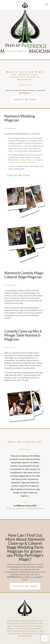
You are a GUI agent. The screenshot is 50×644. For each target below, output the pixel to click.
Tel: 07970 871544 (25, 636)
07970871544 (13, 577)
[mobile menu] (46, 5)
